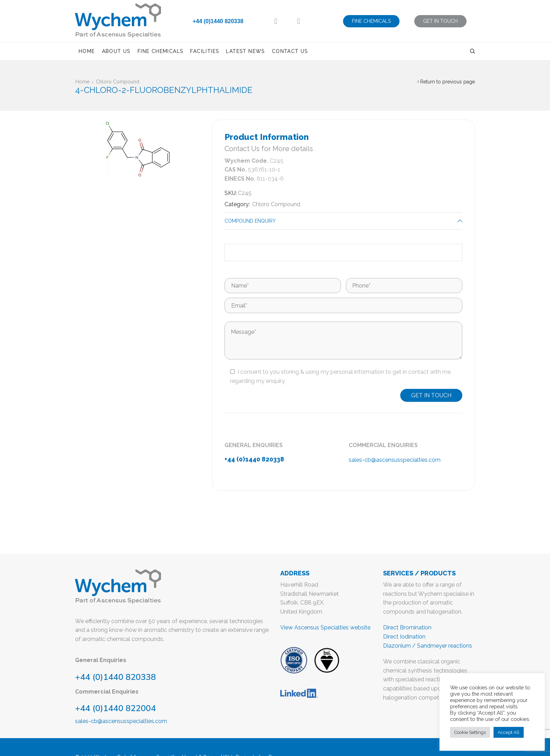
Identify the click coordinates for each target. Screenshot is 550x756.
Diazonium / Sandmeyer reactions (428, 646)
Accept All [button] (509, 732)
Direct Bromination (407, 627)
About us (116, 51)
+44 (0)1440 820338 (218, 21)
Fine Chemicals (160, 51)
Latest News (245, 51)
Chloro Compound (118, 82)
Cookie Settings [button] (470, 732)
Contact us (290, 51)
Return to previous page (448, 82)
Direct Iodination (404, 637)
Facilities (204, 51)
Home (87, 51)
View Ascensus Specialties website (325, 627)
